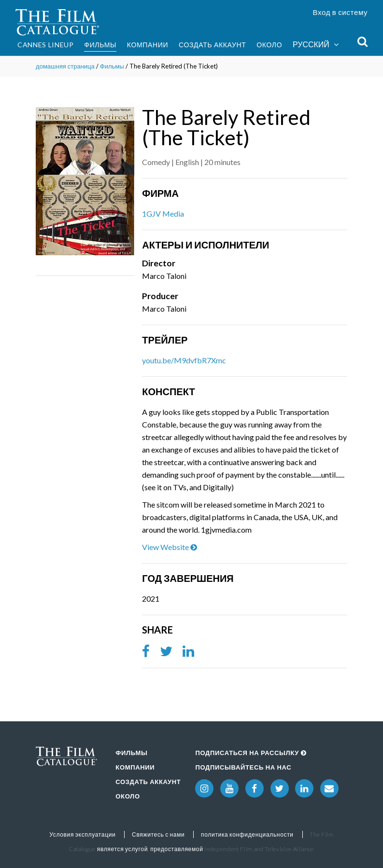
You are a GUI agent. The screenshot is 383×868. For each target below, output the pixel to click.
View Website (170, 547)
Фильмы (100, 45)
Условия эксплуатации (82, 834)
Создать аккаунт (213, 45)
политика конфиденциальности (247, 834)
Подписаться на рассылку (251, 753)
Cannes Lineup (46, 45)
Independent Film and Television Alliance (259, 849)
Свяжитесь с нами (158, 834)
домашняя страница (65, 66)
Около (269, 45)
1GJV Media (163, 214)
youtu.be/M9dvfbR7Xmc (184, 360)
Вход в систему (340, 12)
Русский (316, 45)
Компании (148, 45)
